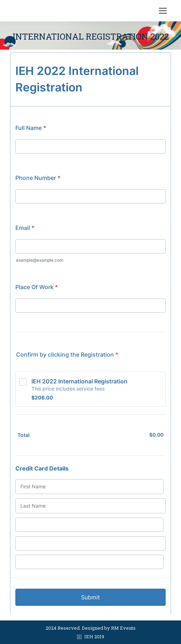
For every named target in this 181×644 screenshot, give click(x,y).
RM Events (123, 628)
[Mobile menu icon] (163, 11)
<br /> (90, 332)
